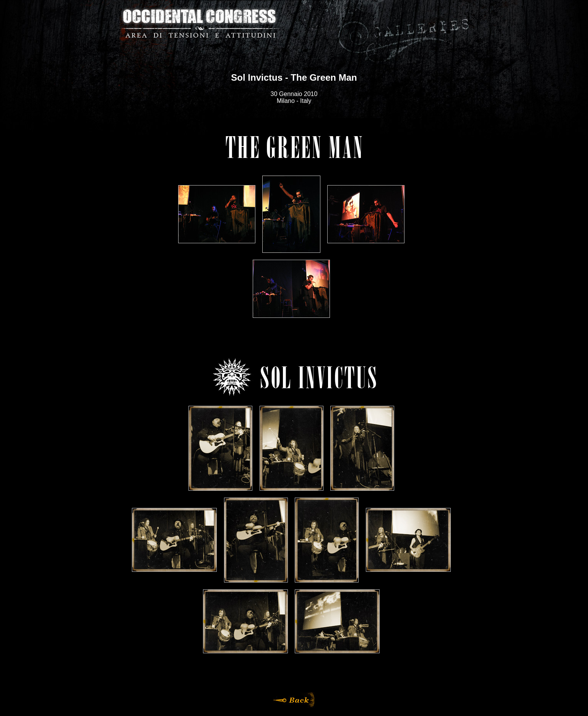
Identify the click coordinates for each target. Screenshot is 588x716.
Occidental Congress (200, 23)
